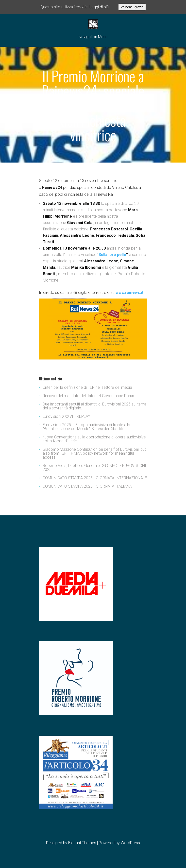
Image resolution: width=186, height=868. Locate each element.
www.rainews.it (129, 292)
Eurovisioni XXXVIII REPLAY (66, 416)
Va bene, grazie (132, 7)
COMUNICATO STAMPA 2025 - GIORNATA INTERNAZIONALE (95, 478)
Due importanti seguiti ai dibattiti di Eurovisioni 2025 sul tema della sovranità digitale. (94, 406)
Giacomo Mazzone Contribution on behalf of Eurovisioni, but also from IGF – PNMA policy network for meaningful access (94, 453)
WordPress (130, 843)
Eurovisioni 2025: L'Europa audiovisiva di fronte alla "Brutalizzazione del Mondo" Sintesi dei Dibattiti (86, 427)
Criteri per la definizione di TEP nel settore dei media (87, 387)
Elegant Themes (82, 843)
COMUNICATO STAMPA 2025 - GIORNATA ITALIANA (87, 486)
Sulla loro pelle (112, 255)
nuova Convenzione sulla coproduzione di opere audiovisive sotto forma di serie (94, 439)
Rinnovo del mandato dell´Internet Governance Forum (89, 396)
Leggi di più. (100, 7)
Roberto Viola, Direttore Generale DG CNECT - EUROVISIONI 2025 (94, 468)
